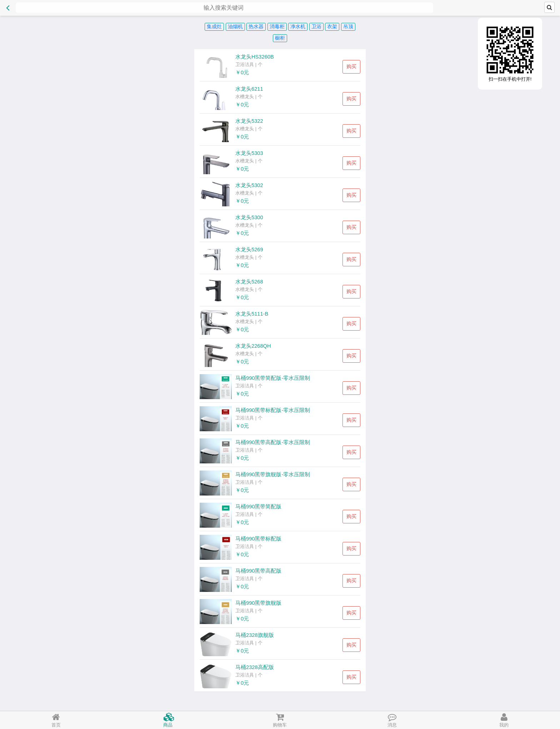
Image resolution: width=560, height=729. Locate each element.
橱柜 (280, 38)
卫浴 (316, 26)
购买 (351, 66)
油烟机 (235, 26)
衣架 (332, 26)
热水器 (256, 26)
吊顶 (348, 26)
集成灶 (214, 26)
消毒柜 (277, 26)
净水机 (298, 26)
